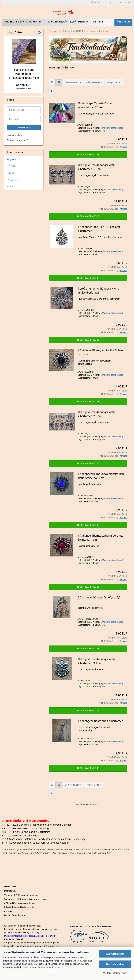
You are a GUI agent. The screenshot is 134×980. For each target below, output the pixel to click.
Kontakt (8, 911)
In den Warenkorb (88, 155)
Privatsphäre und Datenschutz (19, 907)
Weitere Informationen (115, 973)
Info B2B (11, 166)
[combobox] (73, 82)
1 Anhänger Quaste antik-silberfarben (100, 721)
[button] (52, 82)
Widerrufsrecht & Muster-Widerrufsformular (26, 899)
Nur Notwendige (115, 964)
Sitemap (11, 187)
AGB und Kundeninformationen (19, 903)
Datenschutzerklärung (49, 967)
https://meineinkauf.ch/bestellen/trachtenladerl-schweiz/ (30, 936)
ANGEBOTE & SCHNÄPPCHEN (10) (23, 22)
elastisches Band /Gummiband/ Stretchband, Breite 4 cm (24, 74)
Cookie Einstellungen (14, 915)
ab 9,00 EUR (24, 85)
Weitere (98, 22)
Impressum (10, 891)
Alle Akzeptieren (115, 954)
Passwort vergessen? (18, 140)
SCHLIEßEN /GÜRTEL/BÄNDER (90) (68, 22)
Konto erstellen (14, 135)
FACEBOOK (12, 180)
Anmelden (24, 128)
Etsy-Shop (12, 160)
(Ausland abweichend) (112, 128)
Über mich (123, 22)
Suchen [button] (96, 3)
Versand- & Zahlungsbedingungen (21, 895)
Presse (10, 173)
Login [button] (110, 3)
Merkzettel (124, 3)
